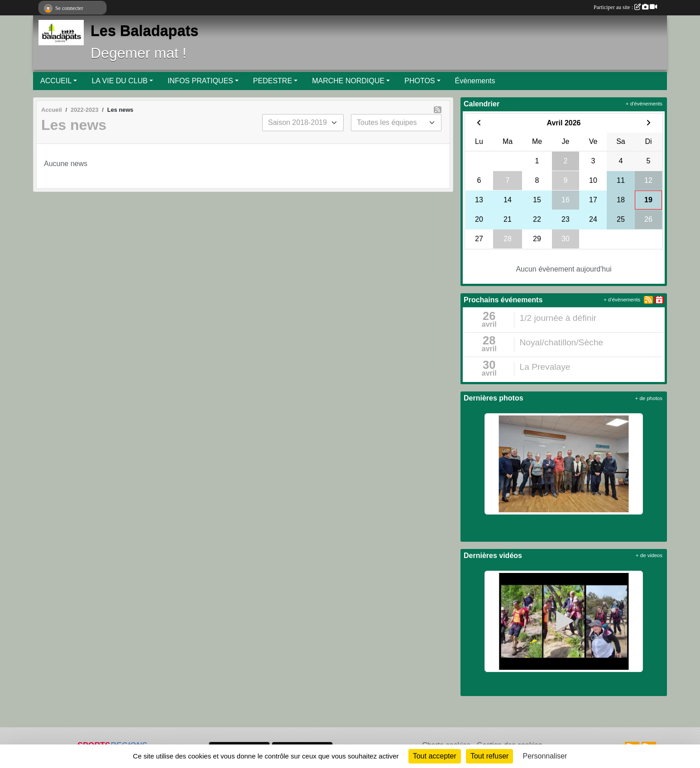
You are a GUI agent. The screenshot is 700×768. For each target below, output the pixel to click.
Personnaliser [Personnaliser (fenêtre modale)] (545, 756)
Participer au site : (625, 7)
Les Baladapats (144, 31)
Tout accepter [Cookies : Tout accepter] (435, 756)
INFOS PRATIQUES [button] (200, 81)
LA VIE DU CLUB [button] (120, 81)
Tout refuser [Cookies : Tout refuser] (489, 756)
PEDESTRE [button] (273, 81)
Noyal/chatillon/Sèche (562, 342)
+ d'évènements (644, 104)
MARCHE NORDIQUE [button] (348, 81)
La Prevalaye (545, 367)
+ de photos (649, 398)
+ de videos (649, 555)
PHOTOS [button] (420, 81)
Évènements (475, 81)
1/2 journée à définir (558, 318)
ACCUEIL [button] (56, 81)
